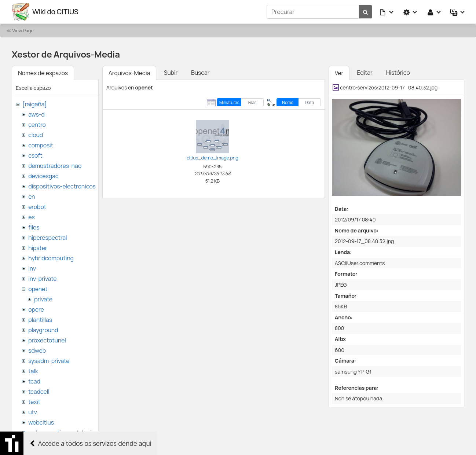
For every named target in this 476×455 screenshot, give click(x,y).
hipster (38, 248)
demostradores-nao (55, 166)
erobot (37, 207)
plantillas (40, 320)
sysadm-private (49, 361)
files (34, 227)
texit (34, 402)
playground (43, 330)
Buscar (200, 73)
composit (41, 145)
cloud (36, 135)
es (31, 217)
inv (32, 268)
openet (38, 289)
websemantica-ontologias (63, 433)
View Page (23, 30)
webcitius (41, 422)
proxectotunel (47, 340)
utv (33, 412)
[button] (387, 12)
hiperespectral (47, 238)
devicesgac (43, 176)
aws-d (36, 114)
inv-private (42, 279)
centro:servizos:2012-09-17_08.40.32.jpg (389, 87)
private (43, 299)
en (32, 197)
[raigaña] (34, 104)
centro (37, 125)
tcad (34, 381)
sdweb (37, 351)
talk (33, 371)
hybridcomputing (51, 258)
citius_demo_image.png (213, 158)
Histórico (398, 73)
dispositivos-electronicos (62, 186)
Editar (365, 73)
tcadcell (39, 392)
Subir (171, 73)
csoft (35, 155)
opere (36, 309)
